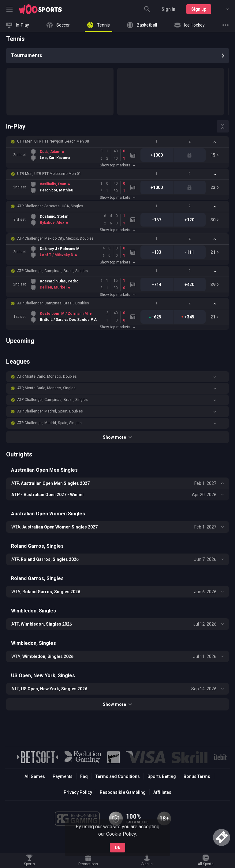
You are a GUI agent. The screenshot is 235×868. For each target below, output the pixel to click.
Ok (117, 848)
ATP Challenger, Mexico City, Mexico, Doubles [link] (55, 238)
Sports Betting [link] (162, 776)
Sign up (199, 9)
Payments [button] (63, 776)
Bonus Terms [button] (197, 776)
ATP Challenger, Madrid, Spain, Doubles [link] (50, 411)
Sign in (168, 9)
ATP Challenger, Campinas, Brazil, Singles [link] (52, 271)
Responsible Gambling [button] (123, 792)
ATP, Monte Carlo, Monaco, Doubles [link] (47, 376)
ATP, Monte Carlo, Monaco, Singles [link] (46, 388)
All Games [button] (35, 776)
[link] (40, 9)
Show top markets (117, 165)
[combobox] (223, 9)
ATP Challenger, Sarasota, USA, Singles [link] (50, 206)
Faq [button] (84, 776)
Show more (117, 437)
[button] (117, 142)
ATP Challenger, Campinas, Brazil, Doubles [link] (53, 303)
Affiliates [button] (162, 792)
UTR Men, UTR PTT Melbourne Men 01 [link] (49, 174)
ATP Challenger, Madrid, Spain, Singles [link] (49, 423)
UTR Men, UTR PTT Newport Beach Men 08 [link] (53, 141)
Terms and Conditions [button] (118, 776)
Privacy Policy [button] (78, 792)
